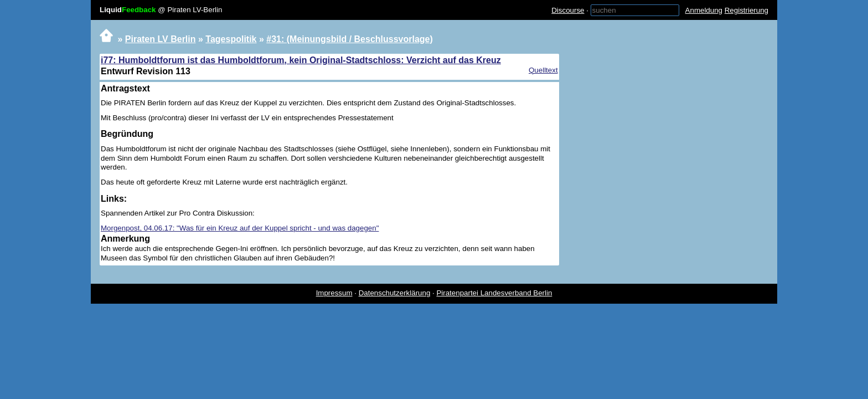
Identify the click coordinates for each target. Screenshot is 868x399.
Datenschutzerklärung (395, 293)
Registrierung (746, 10)
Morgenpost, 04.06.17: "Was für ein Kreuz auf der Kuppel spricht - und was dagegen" (240, 228)
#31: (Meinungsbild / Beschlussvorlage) (350, 39)
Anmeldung (704, 10)
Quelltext (543, 70)
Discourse (568, 10)
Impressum (334, 293)
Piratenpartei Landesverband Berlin (494, 293)
